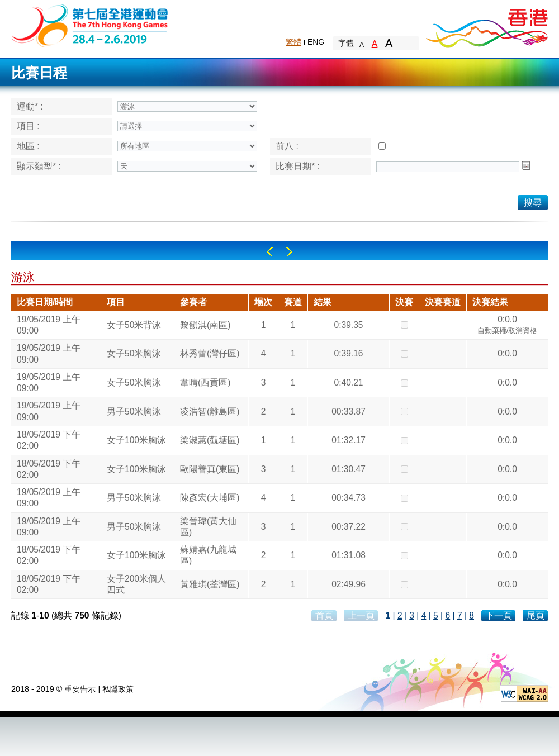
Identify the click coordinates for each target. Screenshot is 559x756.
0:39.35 (348, 325)
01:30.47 (349, 469)
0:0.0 (508, 326)
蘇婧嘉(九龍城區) (208, 555)
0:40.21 (348, 382)
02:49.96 (349, 584)
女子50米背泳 (134, 325)
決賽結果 (490, 302)
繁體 (293, 42)
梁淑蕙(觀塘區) (210, 440)
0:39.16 (348, 353)
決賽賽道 (443, 302)
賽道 (293, 302)
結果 (323, 302)
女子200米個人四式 (136, 584)
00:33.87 (349, 412)
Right (289, 252)
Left (270, 252)
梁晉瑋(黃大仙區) (208, 527)
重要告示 (80, 689)
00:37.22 (349, 527)
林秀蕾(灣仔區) (210, 353)
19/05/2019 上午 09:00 (49, 325)
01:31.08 (349, 555)
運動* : (30, 106)
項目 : (28, 126)
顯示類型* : (39, 166)
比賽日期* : (298, 166)
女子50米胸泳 (134, 353)
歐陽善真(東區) (210, 469)
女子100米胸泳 (136, 440)
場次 (263, 302)
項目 (116, 302)
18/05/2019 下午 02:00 (49, 440)
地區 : (28, 146)
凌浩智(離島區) (210, 412)
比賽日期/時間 (45, 302)
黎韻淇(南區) (205, 325)
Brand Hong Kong (486, 25)
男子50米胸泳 (134, 412)
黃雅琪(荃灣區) (210, 584)
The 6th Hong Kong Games (90, 25)
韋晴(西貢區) (205, 382)
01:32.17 (349, 440)
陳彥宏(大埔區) (210, 498)
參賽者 (193, 302)
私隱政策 (118, 689)
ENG (316, 42)
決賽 (404, 302)
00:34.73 (349, 498)
